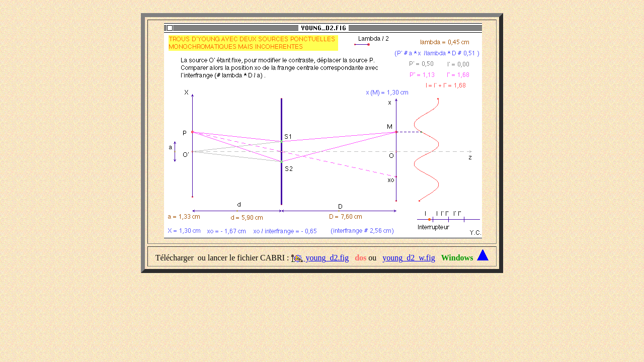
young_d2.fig (326, 258)
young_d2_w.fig (409, 258)
